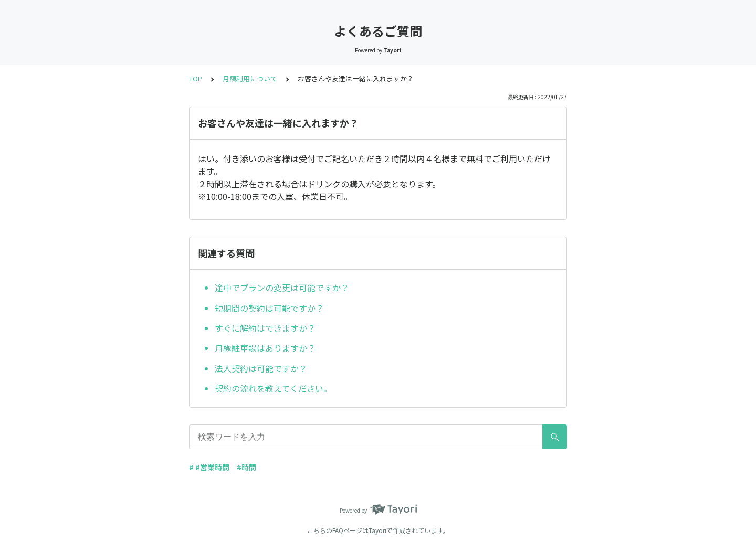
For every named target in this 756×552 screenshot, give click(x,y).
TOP (196, 78)
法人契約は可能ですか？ (261, 368)
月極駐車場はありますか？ (265, 348)
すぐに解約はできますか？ (265, 328)
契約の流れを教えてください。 (273, 388)
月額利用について (250, 78)
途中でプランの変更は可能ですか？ (282, 288)
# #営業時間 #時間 (223, 467)
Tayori (377, 530)
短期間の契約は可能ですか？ (269, 308)
